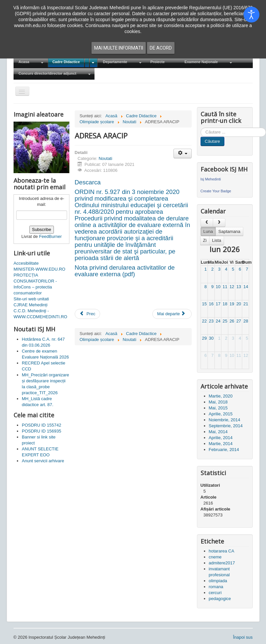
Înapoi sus (243, 637)
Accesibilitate (26, 263)
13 (239, 287)
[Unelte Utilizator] (183, 153)
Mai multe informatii (119, 48)
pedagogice (220, 599)
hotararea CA (222, 551)
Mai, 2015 (218, 408)
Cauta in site (201, 128)
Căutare (212, 141)
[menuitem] (30, 62)
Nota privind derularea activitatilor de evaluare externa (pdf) (125, 271)
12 (232, 287)
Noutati (105, 158)
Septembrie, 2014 (226, 426)
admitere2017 (222, 563)
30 (211, 338)
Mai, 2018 (218, 402)
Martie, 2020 (221, 396)
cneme (215, 557)
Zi (205, 240)
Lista (217, 240)
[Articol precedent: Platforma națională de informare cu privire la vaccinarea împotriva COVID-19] (88, 314)
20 (239, 304)
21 (246, 304)
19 (232, 304)
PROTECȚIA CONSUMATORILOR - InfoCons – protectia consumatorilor (35, 284)
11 (225, 287)
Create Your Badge (216, 191)
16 (211, 304)
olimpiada (218, 581)
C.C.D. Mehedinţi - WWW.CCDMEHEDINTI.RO (40, 314)
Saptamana (229, 231)
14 (246, 287)
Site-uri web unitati (31, 299)
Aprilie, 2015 (221, 414)
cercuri (215, 593)
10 (218, 287)
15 (204, 304)
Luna (208, 231)
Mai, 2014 (218, 432)
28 (246, 321)
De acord (161, 48)
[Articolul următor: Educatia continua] (172, 314)
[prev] (207, 223)
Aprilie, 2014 (221, 438)
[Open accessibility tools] (251, 15)
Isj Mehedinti (211, 179)
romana (216, 587)
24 (218, 321)
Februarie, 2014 (224, 450)
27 (239, 321)
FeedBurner (50, 236)
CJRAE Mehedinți (31, 305)
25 (225, 321)
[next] (219, 223)
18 (225, 304)
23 (211, 321)
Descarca (88, 182)
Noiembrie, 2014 (225, 420)
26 (232, 321)
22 (204, 321)
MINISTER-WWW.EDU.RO (39, 269)
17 (218, 304)
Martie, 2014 (221, 444)
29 (204, 338)
